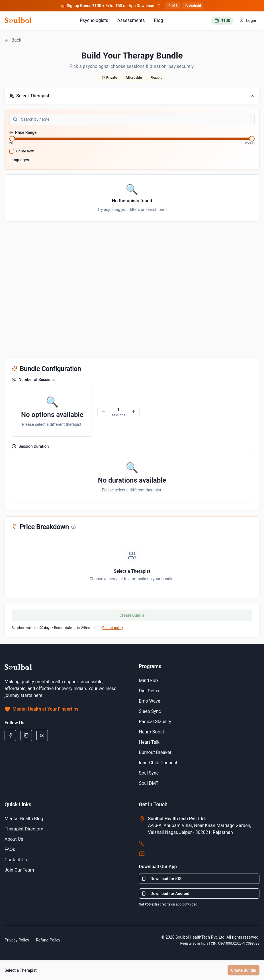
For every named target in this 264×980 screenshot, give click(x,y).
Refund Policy (48, 940)
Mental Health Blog (24, 819)
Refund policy (112, 628)
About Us (14, 839)
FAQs (10, 849)
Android (193, 6)
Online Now (25, 151)
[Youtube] (42, 735)
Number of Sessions (33, 380)
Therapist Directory (24, 829)
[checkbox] (12, 151)
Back (13, 40)
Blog (159, 20)
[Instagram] (26, 735)
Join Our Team (19, 870)
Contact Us (16, 860)
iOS (173, 6)
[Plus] (134, 412)
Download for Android (165, 894)
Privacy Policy (17, 940)
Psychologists (94, 20)
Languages (19, 160)
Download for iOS (162, 879)
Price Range (23, 132)
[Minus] (103, 412)
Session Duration (30, 446)
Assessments (131, 20)
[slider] (12, 139)
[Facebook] (10, 735)
